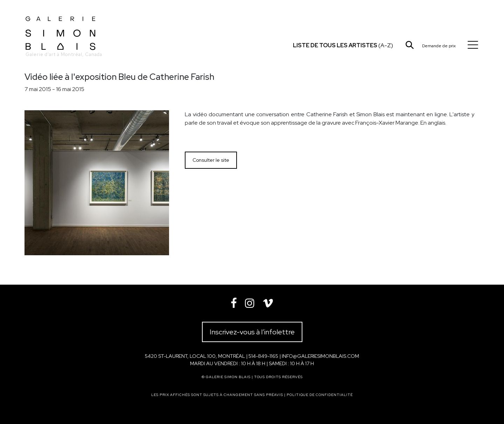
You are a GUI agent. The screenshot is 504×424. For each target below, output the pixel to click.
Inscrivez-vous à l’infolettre (252, 332)
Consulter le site (211, 160)
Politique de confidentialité (320, 395)
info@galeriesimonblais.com (320, 356)
